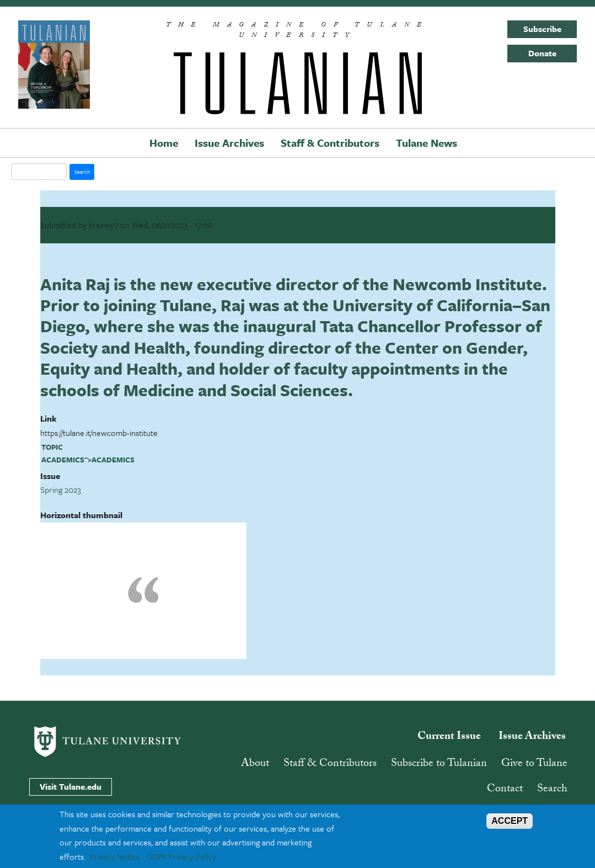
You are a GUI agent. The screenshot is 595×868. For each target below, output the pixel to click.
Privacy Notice (115, 856)
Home (164, 143)
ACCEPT (510, 821)
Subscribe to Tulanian (439, 764)
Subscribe (542, 29)
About (255, 764)
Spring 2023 (61, 489)
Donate (542, 53)
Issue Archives (229, 143)
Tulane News (427, 143)
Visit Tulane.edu (71, 786)
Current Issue (449, 737)
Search (552, 790)
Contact (505, 790)
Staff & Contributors (330, 143)
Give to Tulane (534, 764)
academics (63, 460)
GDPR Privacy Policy (181, 856)
